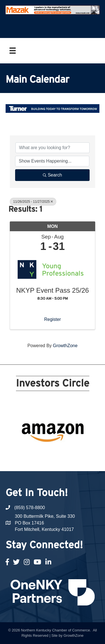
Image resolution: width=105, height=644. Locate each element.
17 (63, 453)
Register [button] (53, 319)
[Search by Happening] (52, 161)
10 (83, 445)
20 (83, 453)
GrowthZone (65, 346)
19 (76, 453)
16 (56, 453)
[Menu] (13, 51)
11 (22, 453)
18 (69, 453)
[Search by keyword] (53, 148)
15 (49, 453)
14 (43, 453)
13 (36, 453)
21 (53, 461)
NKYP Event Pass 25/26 (53, 290)
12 (29, 453)
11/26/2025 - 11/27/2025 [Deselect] (33, 202)
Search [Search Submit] (53, 175)
